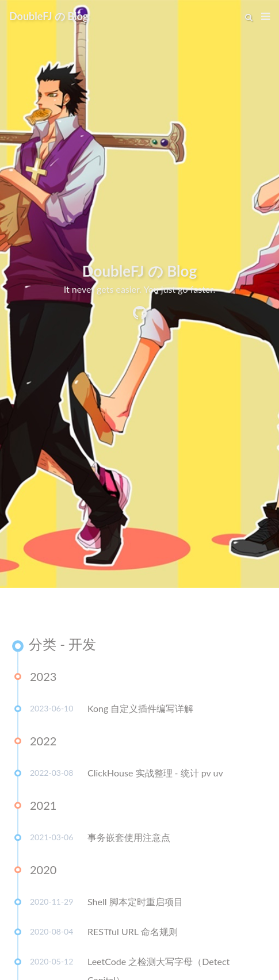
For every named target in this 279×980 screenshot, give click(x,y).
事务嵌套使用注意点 (129, 839)
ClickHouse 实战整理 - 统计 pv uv (155, 774)
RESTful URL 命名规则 (133, 933)
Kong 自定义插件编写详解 (140, 710)
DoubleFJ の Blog (49, 16)
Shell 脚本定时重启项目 (135, 903)
